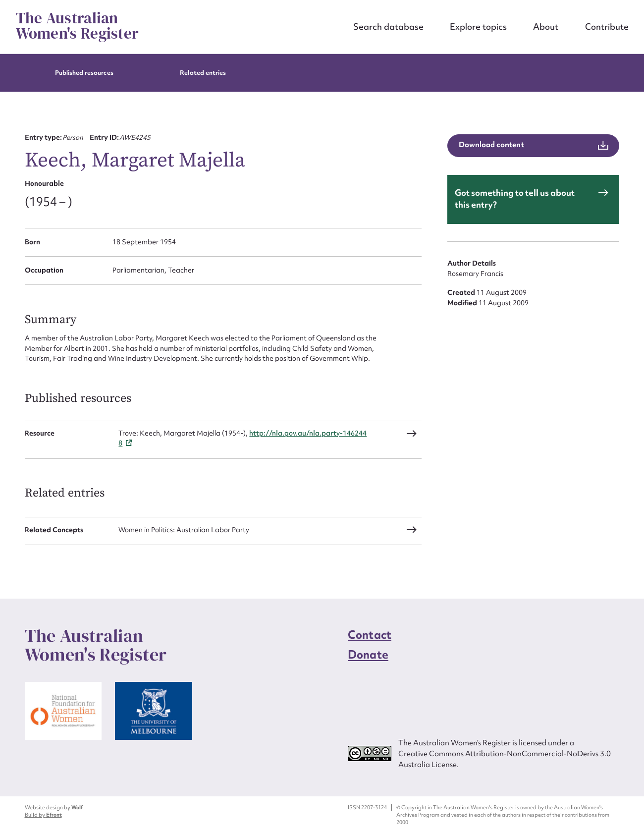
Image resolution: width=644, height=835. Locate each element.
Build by (43, 815)
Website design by (54, 807)
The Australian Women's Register (78, 26)
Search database (388, 27)
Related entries (203, 73)
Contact (370, 635)
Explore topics (478, 27)
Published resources (84, 73)
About (546, 27)
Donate (368, 655)
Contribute (607, 27)
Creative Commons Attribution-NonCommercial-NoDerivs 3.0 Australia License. (505, 759)
